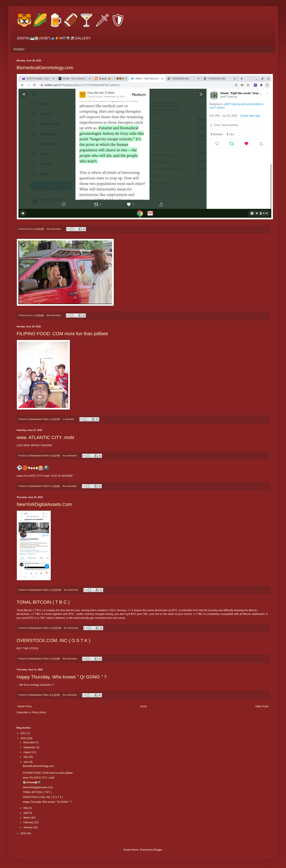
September (30, 747)
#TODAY (19, 49)
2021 (24, 733)
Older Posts (262, 706)
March (27, 818)
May (26, 808)
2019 (24, 833)
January (28, 827)
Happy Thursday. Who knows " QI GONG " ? (62, 677)
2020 (24, 738)
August (28, 752)
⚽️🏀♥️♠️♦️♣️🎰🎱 (33, 468)
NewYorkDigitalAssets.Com (44, 504)
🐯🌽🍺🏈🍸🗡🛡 (71, 20)
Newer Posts (25, 706)
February (29, 822)
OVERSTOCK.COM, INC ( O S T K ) (53, 640)
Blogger (158, 850)
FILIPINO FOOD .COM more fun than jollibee (62, 334)
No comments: (54, 229)
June (26, 762)
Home (144, 706)
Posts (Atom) (39, 712)
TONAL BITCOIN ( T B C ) (43, 602)
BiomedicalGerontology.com (45, 68)
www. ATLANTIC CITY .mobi (45, 437)
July (26, 757)
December (30, 742)
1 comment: (69, 419)
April (26, 813)
